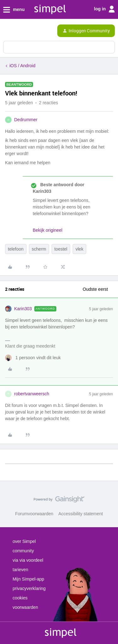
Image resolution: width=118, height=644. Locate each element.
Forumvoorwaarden (34, 514)
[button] (7, 32)
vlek (79, 249)
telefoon (16, 249)
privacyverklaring (29, 588)
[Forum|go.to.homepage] (31, 31)
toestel (61, 249)
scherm (39, 249)
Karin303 (23, 309)
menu (14, 10)
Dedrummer (26, 120)
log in (104, 9)
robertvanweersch (32, 394)
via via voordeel (28, 560)
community (23, 551)
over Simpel (24, 541)
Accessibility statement (81, 514)
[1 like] (33, 358)
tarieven (20, 570)
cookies (20, 598)
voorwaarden (25, 607)
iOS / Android (22, 66)
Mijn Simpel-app (28, 579)
